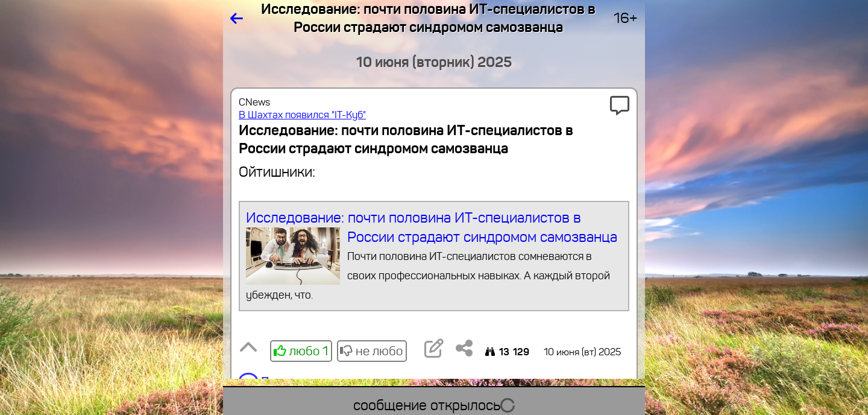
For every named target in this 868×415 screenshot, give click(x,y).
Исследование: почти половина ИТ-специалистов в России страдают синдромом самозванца (434, 257)
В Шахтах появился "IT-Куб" (302, 115)
